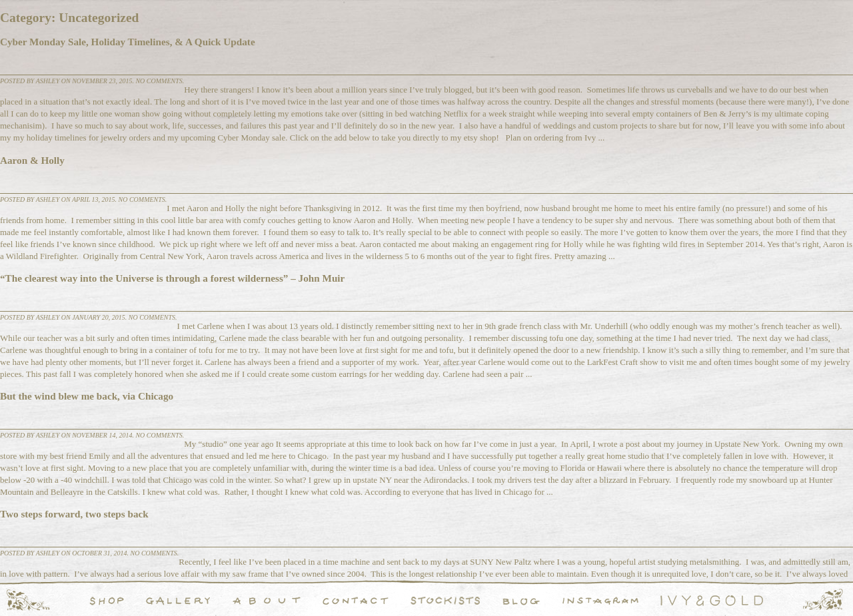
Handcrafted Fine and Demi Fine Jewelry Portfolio (178, 601)
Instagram (600, 601)
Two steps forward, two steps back (74, 514)
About (267, 601)
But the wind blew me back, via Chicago (87, 396)
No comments (159, 81)
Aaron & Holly (32, 160)
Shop (107, 601)
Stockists (445, 601)
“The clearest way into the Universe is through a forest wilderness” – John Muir (172, 278)
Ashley (48, 81)
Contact (356, 601)
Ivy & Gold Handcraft (712, 601)
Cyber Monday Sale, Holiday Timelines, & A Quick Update (128, 42)
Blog (521, 601)
